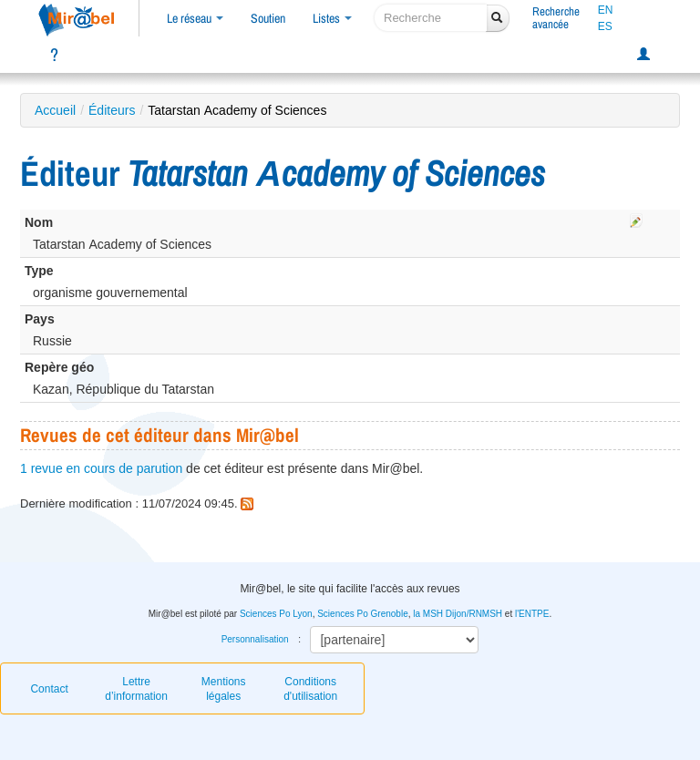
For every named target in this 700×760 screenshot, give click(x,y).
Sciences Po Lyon (276, 614)
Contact (49, 689)
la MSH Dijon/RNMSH (458, 614)
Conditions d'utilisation (310, 689)
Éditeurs (112, 110)
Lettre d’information (136, 689)
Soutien (268, 18)
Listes (332, 18)
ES (605, 26)
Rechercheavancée (556, 18)
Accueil (55, 110)
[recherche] (431, 18)
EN (606, 10)
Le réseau (195, 18)
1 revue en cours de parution (101, 468)
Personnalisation (255, 639)
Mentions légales (224, 689)
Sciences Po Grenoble (363, 614)
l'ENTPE (532, 614)
